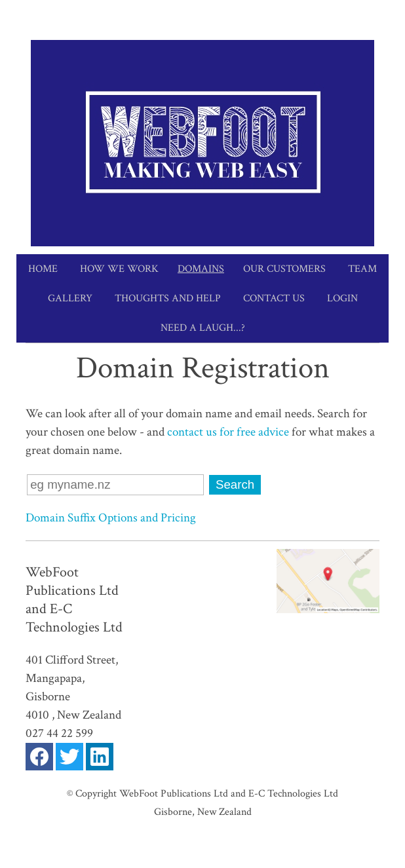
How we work (119, 269)
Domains (201, 269)
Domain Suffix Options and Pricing (111, 518)
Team (362, 269)
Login (342, 298)
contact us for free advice (229, 432)
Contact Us (274, 298)
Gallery (70, 298)
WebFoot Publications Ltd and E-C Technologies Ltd (229, 793)
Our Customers (284, 269)
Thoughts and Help (168, 298)
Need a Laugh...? (203, 328)
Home (43, 269)
